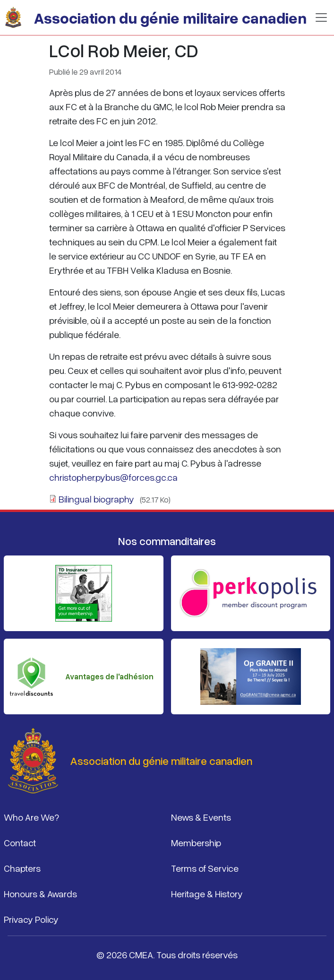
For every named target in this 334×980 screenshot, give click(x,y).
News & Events (201, 817)
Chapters (22, 868)
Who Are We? (31, 817)
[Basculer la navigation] (321, 17)
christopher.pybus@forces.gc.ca (113, 477)
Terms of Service (205, 868)
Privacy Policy (31, 919)
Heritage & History (207, 893)
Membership (196, 842)
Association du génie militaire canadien (170, 17)
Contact (20, 842)
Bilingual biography (96, 499)
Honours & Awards (40, 893)
